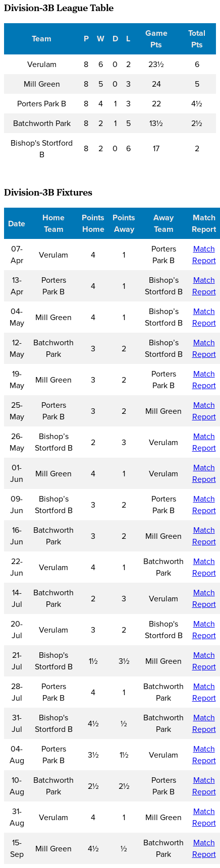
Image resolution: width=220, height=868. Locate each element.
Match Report (204, 255)
